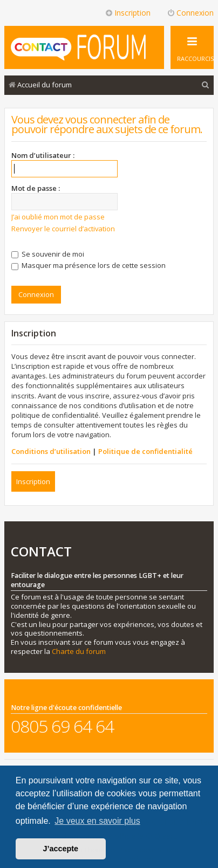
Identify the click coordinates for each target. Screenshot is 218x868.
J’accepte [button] (61, 849)
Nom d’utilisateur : (43, 155)
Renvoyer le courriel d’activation (63, 229)
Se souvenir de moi (48, 254)
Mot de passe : (36, 188)
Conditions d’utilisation (51, 451)
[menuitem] (206, 85)
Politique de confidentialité (145, 451)
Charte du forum (79, 652)
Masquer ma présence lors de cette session (88, 265)
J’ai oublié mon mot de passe (58, 217)
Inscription (33, 481)
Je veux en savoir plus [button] (97, 821)
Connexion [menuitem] (190, 13)
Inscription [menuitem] (128, 13)
